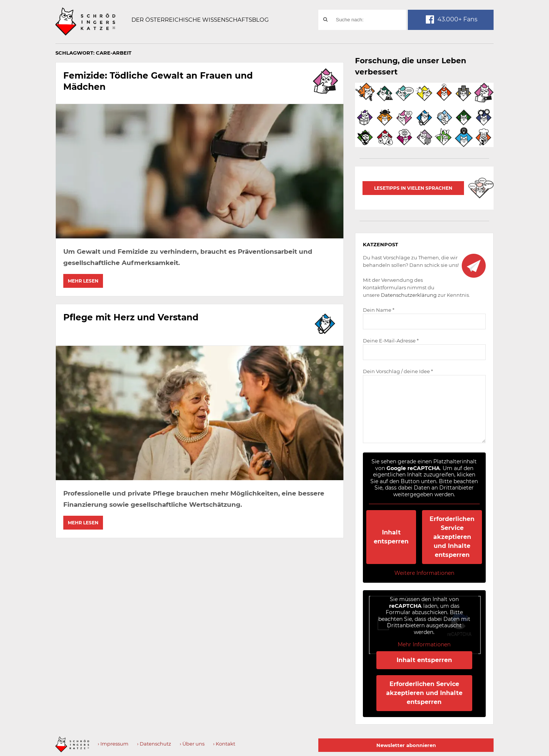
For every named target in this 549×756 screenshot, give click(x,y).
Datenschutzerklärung (409, 295)
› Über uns (192, 744)
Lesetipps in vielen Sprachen (413, 188)
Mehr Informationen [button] (424, 645)
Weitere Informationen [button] (424, 573)
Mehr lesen (83, 281)
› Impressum (113, 744)
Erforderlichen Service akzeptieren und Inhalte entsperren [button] (452, 537)
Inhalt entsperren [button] (392, 537)
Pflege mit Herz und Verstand (133, 316)
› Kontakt (224, 744)
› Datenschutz (154, 744)
